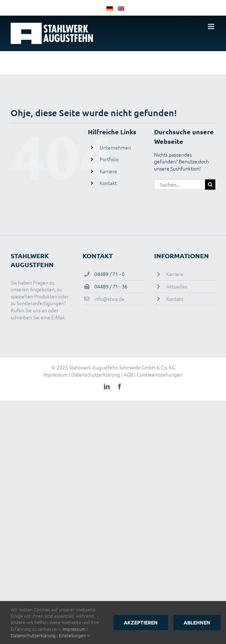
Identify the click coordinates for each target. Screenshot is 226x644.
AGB (128, 374)
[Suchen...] (180, 185)
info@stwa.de (109, 299)
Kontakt (108, 183)
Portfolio (109, 159)
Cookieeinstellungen (160, 374)
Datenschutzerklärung (96, 374)
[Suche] (210, 185)
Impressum (56, 374)
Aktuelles (177, 286)
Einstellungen (74, 635)
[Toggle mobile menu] (212, 26)
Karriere (108, 171)
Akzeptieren (141, 622)
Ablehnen (197, 622)
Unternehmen (115, 147)
